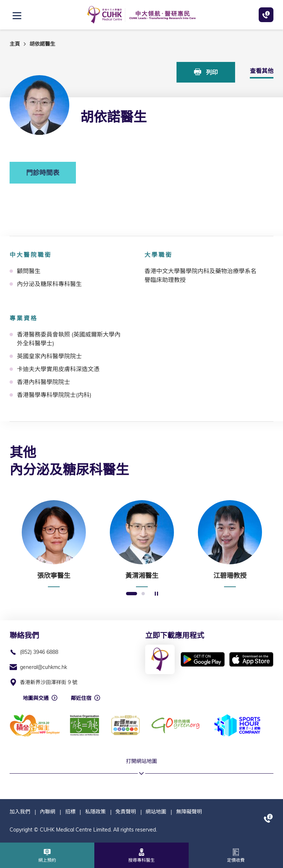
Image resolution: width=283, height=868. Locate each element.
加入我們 (20, 812)
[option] (54, 544)
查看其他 (262, 71)
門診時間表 (43, 173)
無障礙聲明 (189, 812)
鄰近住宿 (81, 698)
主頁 (15, 44)
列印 (206, 72)
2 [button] (143, 594)
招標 (70, 812)
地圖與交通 (36, 698)
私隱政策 (95, 812)
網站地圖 (156, 812)
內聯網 (48, 812)
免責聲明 (126, 812)
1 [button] (132, 594)
